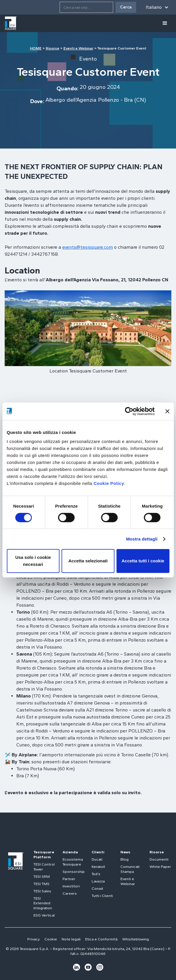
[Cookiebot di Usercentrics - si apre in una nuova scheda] (129, 411)
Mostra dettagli (142, 539)
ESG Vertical (44, 915)
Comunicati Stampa (130, 869)
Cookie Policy (109, 483)
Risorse (53, 48)
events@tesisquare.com (88, 247)
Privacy (34, 939)
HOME (36, 48)
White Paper (160, 867)
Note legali (71, 939)
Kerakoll (98, 867)
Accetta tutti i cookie (143, 561)
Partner (69, 879)
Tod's (96, 874)
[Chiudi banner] (167, 411)
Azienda (70, 852)
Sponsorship (74, 872)
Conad (97, 888)
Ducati (97, 859)
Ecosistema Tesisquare (73, 862)
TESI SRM (42, 876)
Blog (125, 859)
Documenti (159, 859)
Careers (70, 893)
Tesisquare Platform (44, 854)
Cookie (51, 939)
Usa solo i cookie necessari (33, 561)
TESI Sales (42, 891)
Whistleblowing (136, 939)
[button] (157, 7)
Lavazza (98, 881)
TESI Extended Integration (43, 903)
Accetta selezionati (88, 561)
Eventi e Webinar (78, 48)
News (125, 852)
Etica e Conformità (101, 939)
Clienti (98, 852)
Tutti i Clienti (102, 896)
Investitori (71, 886)
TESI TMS (41, 884)
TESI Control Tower (44, 867)
